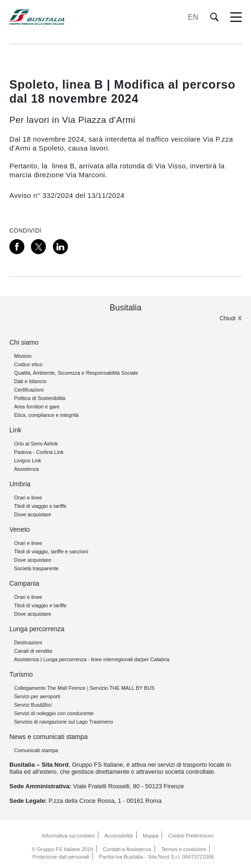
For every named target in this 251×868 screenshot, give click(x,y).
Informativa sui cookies (68, 836)
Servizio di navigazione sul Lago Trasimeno (64, 722)
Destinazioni (28, 642)
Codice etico (28, 364)
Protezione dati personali (61, 857)
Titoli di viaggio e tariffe (40, 506)
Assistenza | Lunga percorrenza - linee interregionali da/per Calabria (92, 659)
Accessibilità (119, 836)
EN (193, 17)
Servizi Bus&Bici (33, 705)
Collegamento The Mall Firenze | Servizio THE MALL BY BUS (84, 688)
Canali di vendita (33, 651)
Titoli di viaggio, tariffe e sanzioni (51, 551)
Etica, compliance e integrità (46, 415)
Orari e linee (28, 498)
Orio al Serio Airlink (36, 444)
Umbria (20, 484)
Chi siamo (24, 342)
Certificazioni (29, 390)
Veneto (20, 529)
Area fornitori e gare (37, 407)
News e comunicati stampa (48, 737)
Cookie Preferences (191, 836)
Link (15, 430)
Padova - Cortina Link (39, 452)
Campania (24, 583)
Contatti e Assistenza (127, 849)
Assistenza (26, 469)
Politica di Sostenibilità (40, 398)
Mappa (151, 836)
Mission (23, 356)
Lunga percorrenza (37, 629)
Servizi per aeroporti (37, 696)
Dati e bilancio (30, 381)
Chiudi (228, 318)
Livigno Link (28, 460)
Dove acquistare (33, 514)
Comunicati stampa (36, 750)
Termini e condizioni (184, 849)
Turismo (21, 674)
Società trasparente (36, 568)
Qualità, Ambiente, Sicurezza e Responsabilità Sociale (76, 373)
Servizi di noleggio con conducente (54, 713)
